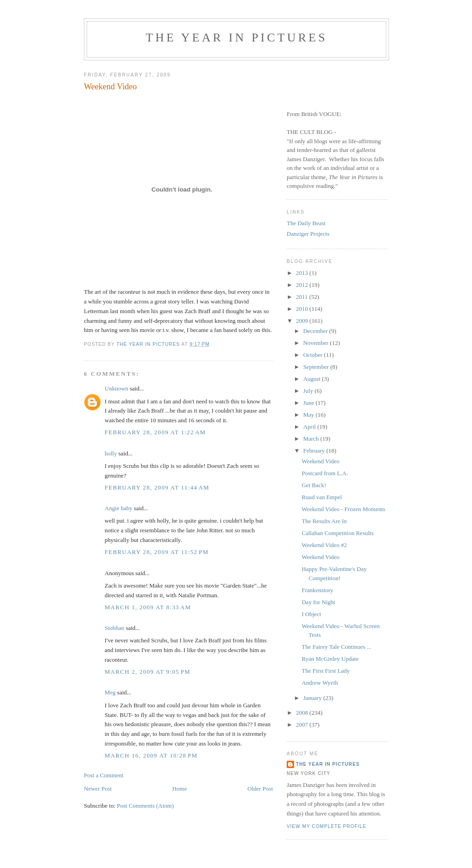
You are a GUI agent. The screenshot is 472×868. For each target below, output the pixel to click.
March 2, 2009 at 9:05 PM (147, 672)
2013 (303, 273)
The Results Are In (324, 521)
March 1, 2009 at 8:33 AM (148, 607)
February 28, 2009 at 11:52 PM (157, 552)
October (314, 355)
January (313, 698)
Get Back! (314, 485)
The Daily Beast (306, 223)
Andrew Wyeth (320, 683)
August (313, 379)
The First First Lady (325, 671)
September (317, 367)
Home (180, 789)
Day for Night (318, 602)
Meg (110, 692)
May (310, 415)
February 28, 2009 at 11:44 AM (157, 487)
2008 (303, 713)
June (310, 403)
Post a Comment (104, 775)
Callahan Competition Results (337, 533)
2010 (303, 309)
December (316, 331)
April (310, 427)
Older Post (260, 789)
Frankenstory (317, 590)
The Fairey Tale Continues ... (336, 647)
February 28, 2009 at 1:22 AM (155, 432)
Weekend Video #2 (324, 545)
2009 (303, 321)
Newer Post (98, 789)
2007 (303, 725)
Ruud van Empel (322, 497)
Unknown (116, 388)
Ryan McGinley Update (330, 659)
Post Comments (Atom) (146, 806)
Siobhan (115, 628)
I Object (311, 614)
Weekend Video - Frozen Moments (343, 509)
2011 (303, 297)
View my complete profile (327, 826)
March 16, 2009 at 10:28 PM (151, 755)
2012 (303, 285)
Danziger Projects (308, 234)
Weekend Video (320, 461)
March (312, 439)
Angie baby (118, 508)
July (309, 391)
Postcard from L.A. (324, 473)
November (317, 343)
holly (111, 453)
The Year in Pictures (236, 38)
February (315, 451)
